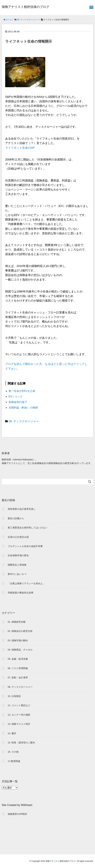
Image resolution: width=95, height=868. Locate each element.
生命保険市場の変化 (18, 555)
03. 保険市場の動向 (18, 640)
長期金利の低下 (18, 402)
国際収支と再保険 (17, 565)
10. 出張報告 (14, 696)
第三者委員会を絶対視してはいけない (28, 528)
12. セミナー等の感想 (19, 715)
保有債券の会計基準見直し (22, 509)
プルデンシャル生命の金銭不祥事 (25, 546)
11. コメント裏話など (19, 705)
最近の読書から (16, 518)
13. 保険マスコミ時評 (19, 724)
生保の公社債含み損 (18, 537)
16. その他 (13, 752)
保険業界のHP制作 (17, 814)
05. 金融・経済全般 (18, 659)
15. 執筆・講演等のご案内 (21, 743)
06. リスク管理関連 (18, 668)
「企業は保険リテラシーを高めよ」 (26, 583)
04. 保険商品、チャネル (20, 650)
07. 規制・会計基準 (18, 677)
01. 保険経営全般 (17, 622)
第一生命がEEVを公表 (22, 391)
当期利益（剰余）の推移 (23, 408)
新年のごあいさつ (17, 574)
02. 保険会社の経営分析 (20, 631)
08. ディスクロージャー (24, 421)
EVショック (16, 397)
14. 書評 (12, 733)
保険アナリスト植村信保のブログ (25, 7)
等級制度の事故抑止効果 (21, 593)
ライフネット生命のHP (20, 148)
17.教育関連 (14, 761)
